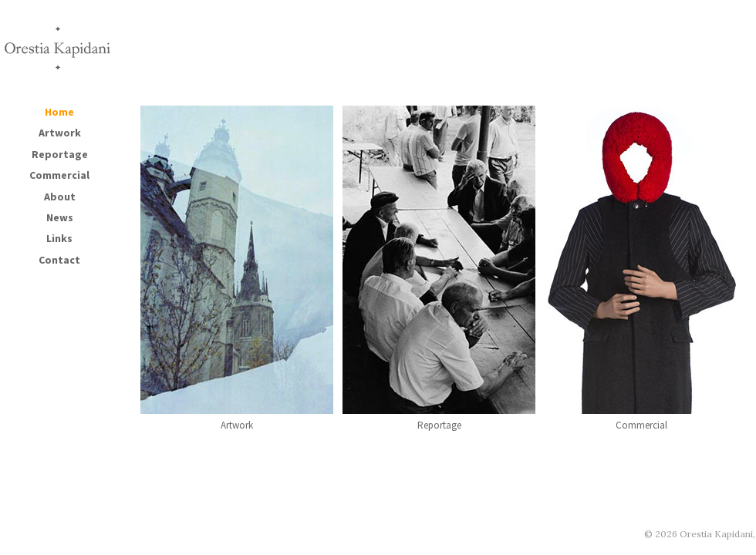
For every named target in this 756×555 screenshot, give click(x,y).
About (60, 197)
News (60, 217)
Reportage (60, 154)
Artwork (60, 133)
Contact (59, 260)
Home (59, 112)
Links (59, 238)
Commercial (59, 175)
